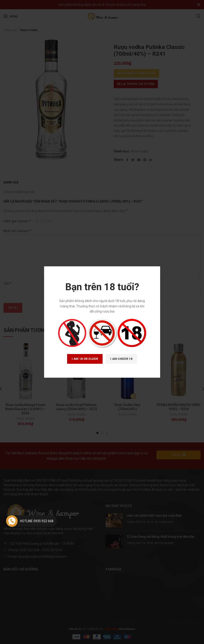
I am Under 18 (121, 359)
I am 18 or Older (85, 359)
